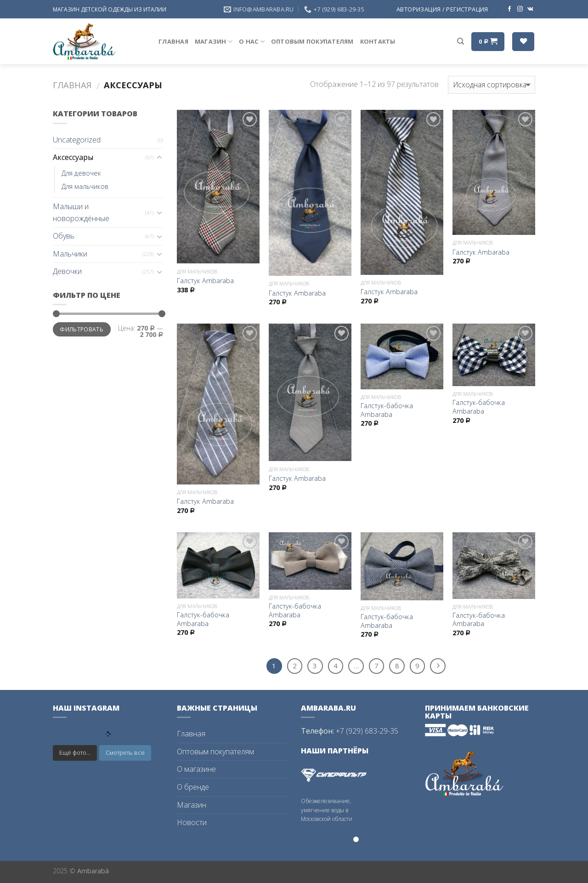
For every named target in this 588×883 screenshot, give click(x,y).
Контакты (378, 41)
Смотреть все (125, 752)
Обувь (64, 236)
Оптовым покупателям (312, 41)
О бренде (193, 787)
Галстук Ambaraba (205, 281)
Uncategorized (77, 140)
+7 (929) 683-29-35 (367, 731)
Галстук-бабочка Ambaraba (387, 410)
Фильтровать (82, 329)
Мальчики (70, 254)
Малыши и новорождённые (81, 212)
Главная (173, 41)
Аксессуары (73, 157)
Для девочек (81, 173)
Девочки (67, 271)
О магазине (196, 769)
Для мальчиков (85, 186)
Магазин (214, 42)
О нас (252, 42)
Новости (192, 822)
